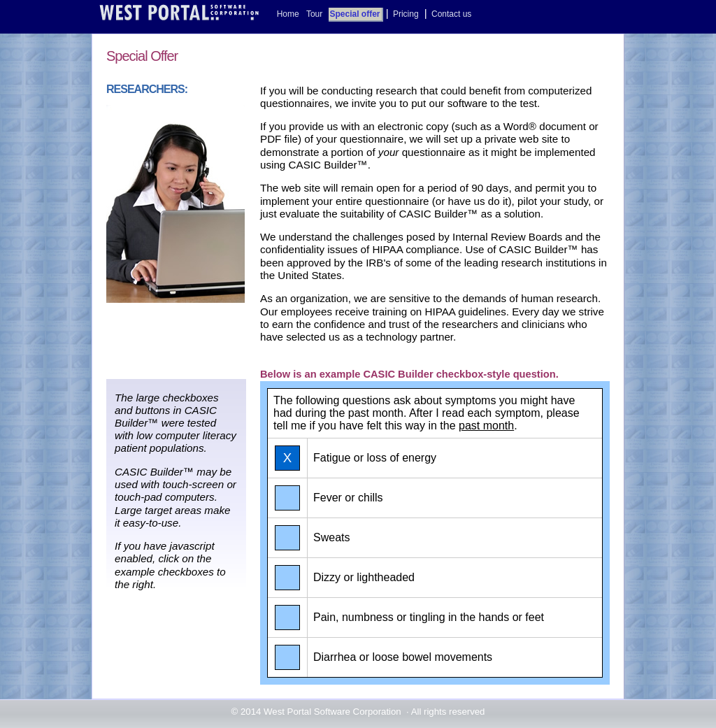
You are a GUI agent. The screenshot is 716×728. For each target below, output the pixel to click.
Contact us (451, 14)
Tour (314, 14)
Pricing (406, 14)
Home (288, 14)
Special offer (355, 14)
